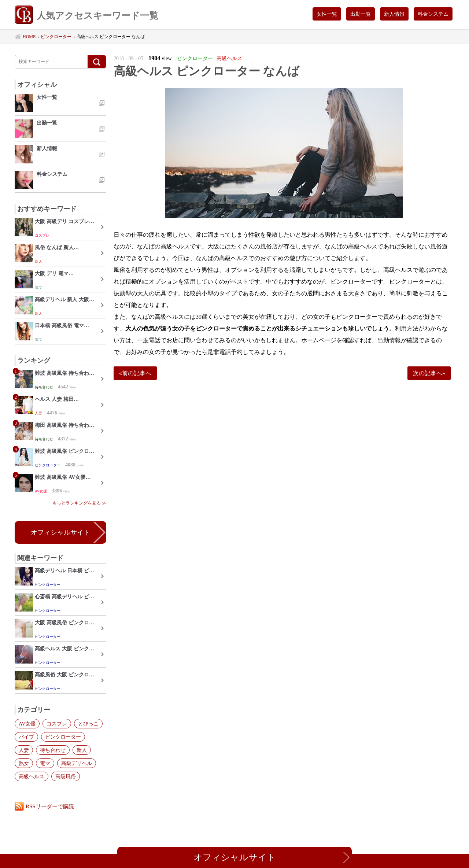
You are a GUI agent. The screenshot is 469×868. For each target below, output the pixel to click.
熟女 (24, 763)
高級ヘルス (32, 776)
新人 (82, 750)
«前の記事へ (135, 373)
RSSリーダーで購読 (50, 806)
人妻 (24, 750)
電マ (45, 763)
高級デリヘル (77, 763)
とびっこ (88, 724)
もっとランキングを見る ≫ (79, 503)
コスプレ (57, 724)
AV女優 (27, 724)
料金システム (433, 14)
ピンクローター (63, 737)
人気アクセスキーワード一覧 (86, 16)
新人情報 (394, 14)
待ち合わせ (53, 750)
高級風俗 (66, 776)
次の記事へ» (429, 373)
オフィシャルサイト (60, 532)
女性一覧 (327, 14)
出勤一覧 (361, 14)
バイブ (26, 737)
